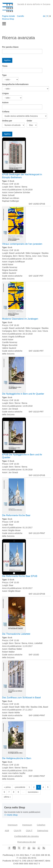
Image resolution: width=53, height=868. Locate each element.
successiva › (33, 792)
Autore (5, 102)
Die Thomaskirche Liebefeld (16, 634)
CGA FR (17, 831)
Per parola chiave (10, 47)
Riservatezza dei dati (27, 842)
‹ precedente (20, 787)
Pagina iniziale (8, 16)
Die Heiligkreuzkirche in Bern (17, 758)
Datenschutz (43, 831)
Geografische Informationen (15, 84)
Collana (6, 112)
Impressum (13, 825)
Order (29, 121)
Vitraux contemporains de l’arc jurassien (22, 244)
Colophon (41, 825)
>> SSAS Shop (11, 815)
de (44, 16)
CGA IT (29, 831)
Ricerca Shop (8, 19)
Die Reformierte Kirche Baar (16, 515)
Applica (7, 60)
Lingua (5, 93)
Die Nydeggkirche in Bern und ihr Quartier (23, 394)
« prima (7, 787)
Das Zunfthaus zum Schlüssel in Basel (21, 698)
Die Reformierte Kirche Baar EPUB (20, 576)
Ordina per (7, 121)
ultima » (7, 797)
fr (47, 16)
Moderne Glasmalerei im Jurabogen (20, 319)
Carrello (20, 16)
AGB (7, 831)
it (50, 16)
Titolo (5, 66)
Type (4, 75)
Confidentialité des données (26, 836)
